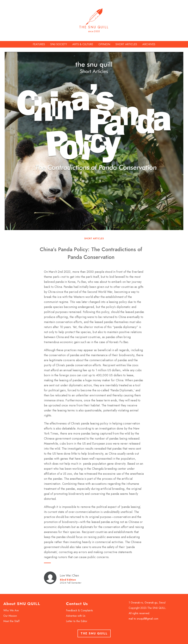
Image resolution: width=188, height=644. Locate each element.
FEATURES (39, 44)
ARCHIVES (149, 44)
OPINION (104, 44)
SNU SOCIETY (59, 44)
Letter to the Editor (77, 621)
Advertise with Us (76, 616)
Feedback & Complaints (79, 610)
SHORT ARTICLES (126, 44)
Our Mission (10, 616)
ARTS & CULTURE (83, 44)
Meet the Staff (11, 621)
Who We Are (11, 610)
